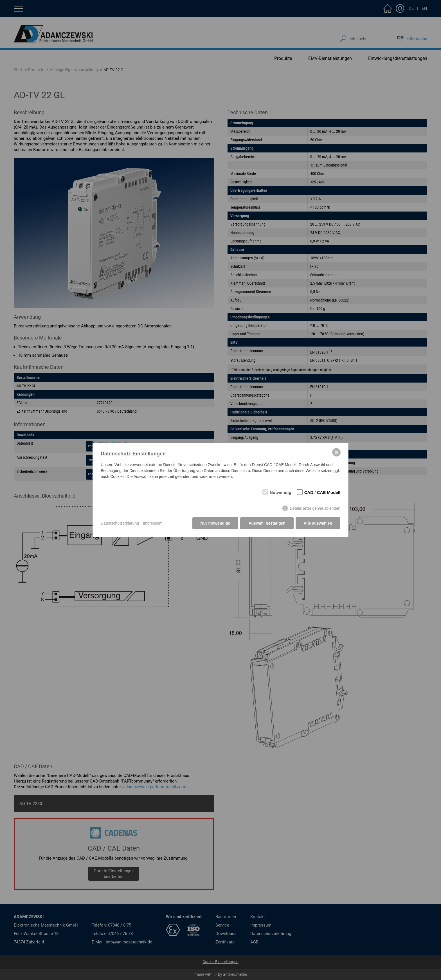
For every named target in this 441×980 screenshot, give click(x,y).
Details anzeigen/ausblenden (315, 508)
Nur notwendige (215, 523)
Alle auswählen (318, 523)
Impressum (153, 523)
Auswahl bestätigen (267, 523)
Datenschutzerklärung (120, 523)
